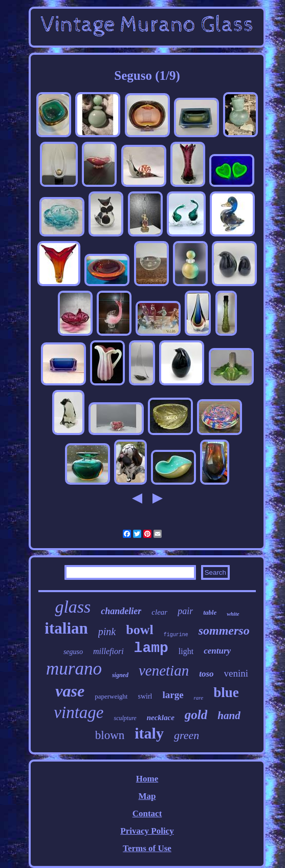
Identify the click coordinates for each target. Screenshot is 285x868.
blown (110, 735)
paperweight (111, 696)
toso (206, 674)
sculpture (125, 718)
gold (196, 715)
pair (185, 611)
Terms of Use (147, 848)
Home (147, 779)
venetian (164, 670)
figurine (176, 635)
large (173, 695)
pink (107, 632)
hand (229, 715)
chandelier (121, 611)
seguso (73, 652)
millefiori (108, 651)
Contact (147, 813)
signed (120, 675)
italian (66, 628)
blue (226, 692)
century (217, 651)
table (210, 612)
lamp (151, 648)
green (187, 735)
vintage (79, 712)
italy (149, 733)
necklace (161, 718)
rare (199, 698)
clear (159, 612)
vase (70, 691)
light (186, 651)
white (233, 614)
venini (236, 673)
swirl (145, 696)
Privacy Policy (147, 831)
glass (73, 607)
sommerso (224, 631)
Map (147, 796)
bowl (139, 630)
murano (74, 669)
